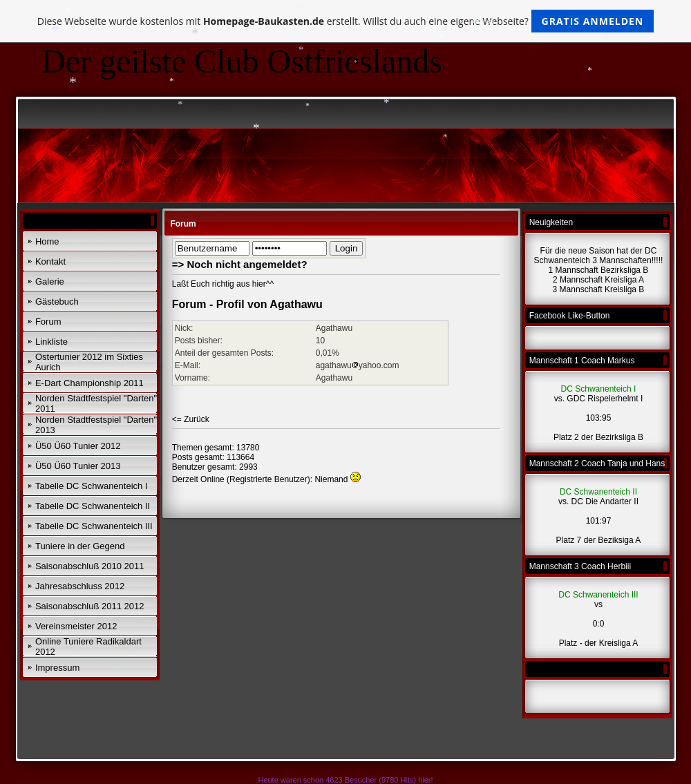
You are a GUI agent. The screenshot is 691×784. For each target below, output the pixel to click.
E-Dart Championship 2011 (89, 383)
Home (47, 241)
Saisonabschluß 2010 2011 (90, 566)
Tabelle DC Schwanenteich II (93, 506)
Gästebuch (57, 302)
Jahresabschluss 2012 (80, 586)
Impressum (57, 668)
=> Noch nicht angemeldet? (240, 264)
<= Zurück (191, 419)
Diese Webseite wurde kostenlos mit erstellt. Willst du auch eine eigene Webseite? (346, 21)
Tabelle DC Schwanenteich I (92, 486)
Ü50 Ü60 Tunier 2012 (78, 446)
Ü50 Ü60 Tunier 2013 (78, 466)
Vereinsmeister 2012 (76, 626)
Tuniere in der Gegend (80, 546)
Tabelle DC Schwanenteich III (94, 526)
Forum (48, 322)
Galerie (50, 281)
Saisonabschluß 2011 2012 (90, 606)
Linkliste (51, 342)
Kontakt (50, 261)
